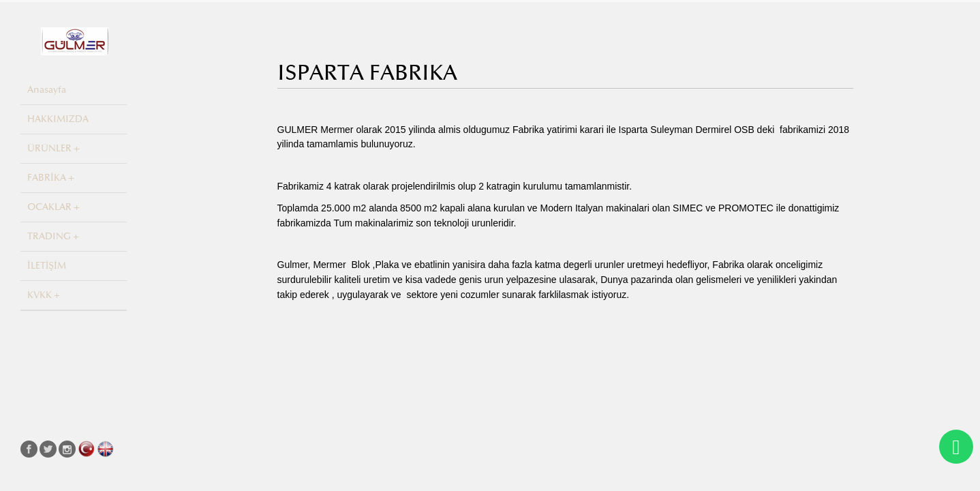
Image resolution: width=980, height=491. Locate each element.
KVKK (40, 295)
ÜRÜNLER (49, 148)
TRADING (49, 236)
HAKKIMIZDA (58, 119)
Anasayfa (47, 90)
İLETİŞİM (47, 266)
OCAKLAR (49, 207)
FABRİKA (47, 178)
